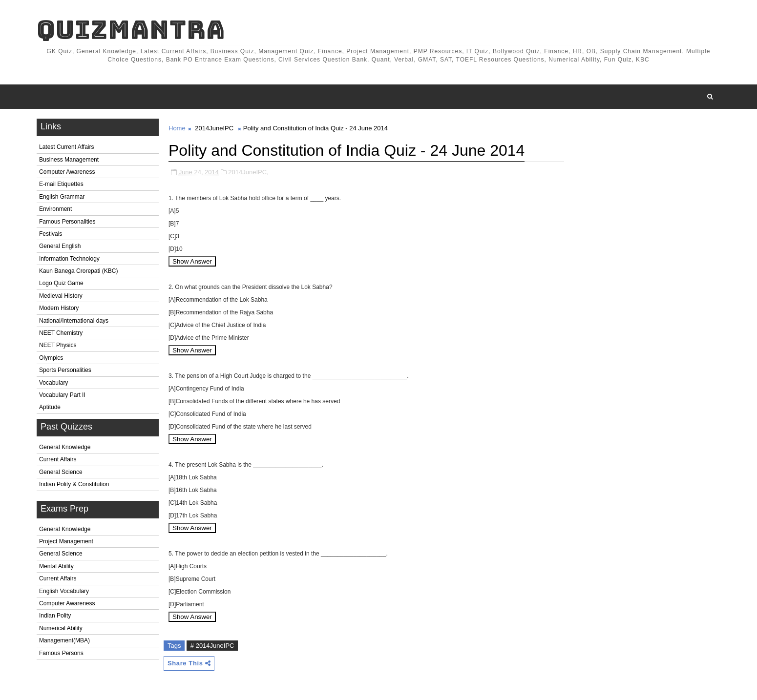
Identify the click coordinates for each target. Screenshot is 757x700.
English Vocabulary (64, 591)
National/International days (74, 321)
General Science (61, 472)
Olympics (51, 358)
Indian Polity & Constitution (74, 484)
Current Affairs (58, 459)
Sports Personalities (65, 370)
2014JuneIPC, (248, 172)
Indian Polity (55, 616)
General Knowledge (65, 447)
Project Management (66, 541)
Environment (55, 209)
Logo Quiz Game (61, 283)
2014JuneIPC (214, 128)
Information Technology (69, 259)
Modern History (59, 308)
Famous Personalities (67, 222)
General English (60, 246)
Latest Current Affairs (67, 147)
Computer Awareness (67, 172)
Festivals (51, 234)
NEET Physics (58, 345)
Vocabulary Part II (62, 395)
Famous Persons (61, 653)
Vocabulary (53, 383)
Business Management (69, 160)
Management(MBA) (64, 640)
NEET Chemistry (61, 333)
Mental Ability (56, 566)
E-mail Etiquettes (61, 184)
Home (177, 128)
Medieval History (61, 296)
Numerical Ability (61, 628)
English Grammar (62, 197)
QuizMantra (131, 30)
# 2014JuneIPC (212, 646)
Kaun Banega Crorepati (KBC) (78, 271)
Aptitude (50, 407)
